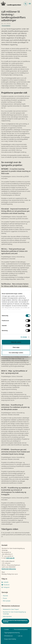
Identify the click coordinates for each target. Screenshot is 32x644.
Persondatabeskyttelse (21, 629)
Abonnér (5, 596)
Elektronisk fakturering (9, 569)
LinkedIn (6, 582)
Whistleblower (8, 636)
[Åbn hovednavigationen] (30, 4)
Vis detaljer (24, 337)
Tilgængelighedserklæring (12, 633)
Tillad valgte (16, 347)
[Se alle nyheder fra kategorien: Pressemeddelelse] (6, 26)
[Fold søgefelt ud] (26, 4)
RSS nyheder (7, 601)
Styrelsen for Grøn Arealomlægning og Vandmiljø (14, 613)
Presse (5, 598)
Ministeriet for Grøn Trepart (11, 609)
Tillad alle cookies (16, 342)
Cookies (7, 629)
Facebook (6, 585)
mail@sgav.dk (10, 558)
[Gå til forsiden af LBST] (11, 4)
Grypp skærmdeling (10, 639)
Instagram (7, 587)
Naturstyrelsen (7, 616)
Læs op (20, 636)
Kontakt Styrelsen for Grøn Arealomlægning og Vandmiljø (15, 621)
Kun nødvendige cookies (16, 353)
